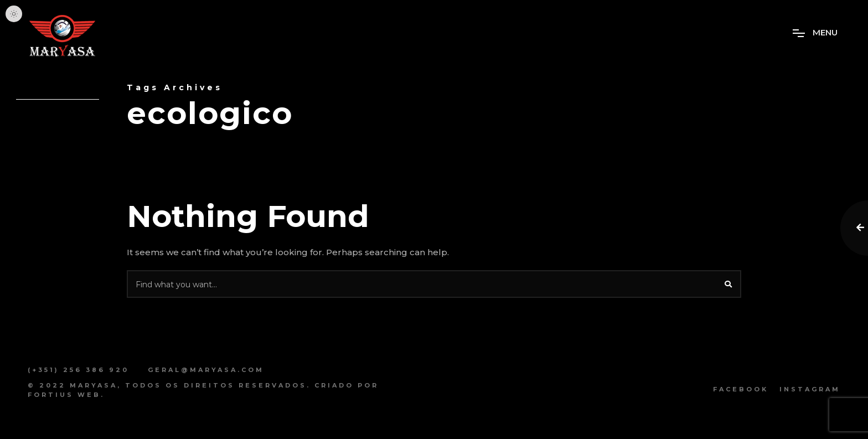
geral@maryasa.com (206, 370)
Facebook (741, 389)
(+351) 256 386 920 (78, 370)
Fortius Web (64, 395)
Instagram (810, 389)
